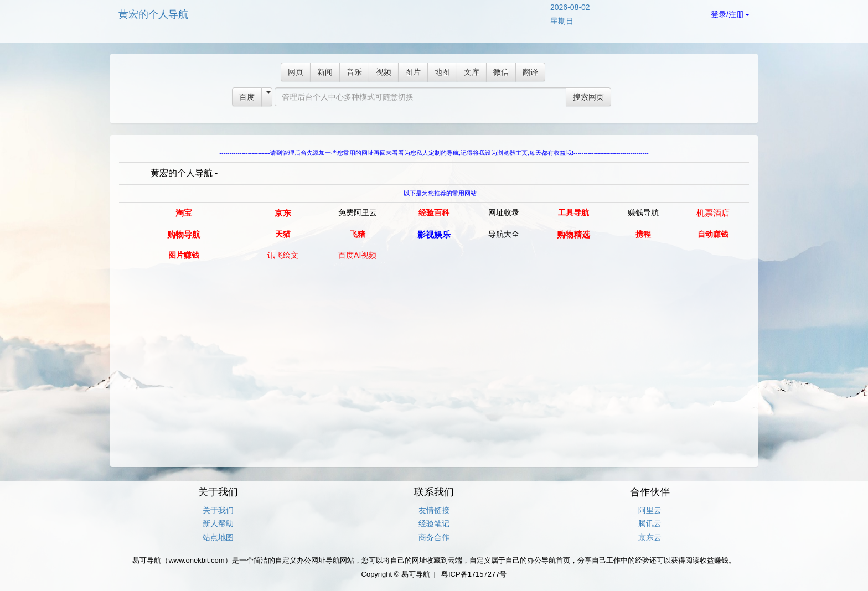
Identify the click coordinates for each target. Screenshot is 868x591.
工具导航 (573, 212)
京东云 (650, 537)
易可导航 (416, 574)
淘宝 (184, 213)
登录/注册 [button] (730, 14)
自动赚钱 (713, 234)
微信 (501, 72)
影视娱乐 (434, 234)
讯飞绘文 (283, 255)
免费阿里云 (358, 212)
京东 (283, 213)
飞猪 (358, 234)
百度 (247, 97)
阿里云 (650, 510)
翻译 (530, 72)
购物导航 (184, 234)
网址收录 (504, 212)
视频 (384, 72)
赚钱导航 (643, 212)
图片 (413, 72)
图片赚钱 (184, 255)
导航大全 (504, 234)
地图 (442, 72)
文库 (472, 72)
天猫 (283, 234)
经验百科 (434, 212)
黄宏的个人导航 (153, 14)
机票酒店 (713, 213)
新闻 (325, 72)
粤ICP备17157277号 (474, 574)
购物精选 (573, 234)
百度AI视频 (357, 255)
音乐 (354, 72)
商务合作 (434, 537)
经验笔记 (434, 523)
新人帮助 (218, 523)
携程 (643, 234)
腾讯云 (650, 523)
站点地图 (218, 537)
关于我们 (218, 510)
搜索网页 (588, 97)
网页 (296, 72)
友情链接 (434, 510)
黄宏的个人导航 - (184, 173)
